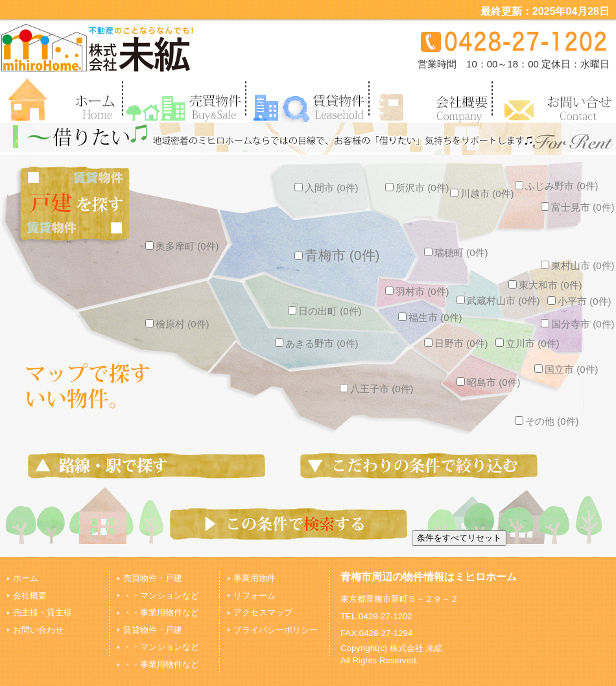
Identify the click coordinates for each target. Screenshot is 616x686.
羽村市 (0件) (417, 291)
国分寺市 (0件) (578, 324)
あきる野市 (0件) (317, 343)
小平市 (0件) (579, 301)
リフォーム (255, 596)
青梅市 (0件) (337, 255)
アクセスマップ (263, 612)
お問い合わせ (38, 630)
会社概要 (30, 596)
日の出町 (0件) (325, 311)
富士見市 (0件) (578, 207)
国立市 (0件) (566, 369)
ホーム (26, 578)
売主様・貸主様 (42, 612)
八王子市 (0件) (377, 389)
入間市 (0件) (326, 188)
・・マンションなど (161, 596)
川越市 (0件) (482, 194)
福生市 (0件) (430, 317)
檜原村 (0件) (177, 324)
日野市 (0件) (456, 343)
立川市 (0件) (527, 343)
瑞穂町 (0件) (456, 253)
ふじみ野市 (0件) (557, 186)
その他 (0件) (547, 421)
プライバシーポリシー (276, 630)
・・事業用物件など (161, 612)
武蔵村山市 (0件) (498, 301)
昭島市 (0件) (489, 382)
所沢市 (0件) (417, 188)
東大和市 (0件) (545, 285)
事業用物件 (255, 578)
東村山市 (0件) (578, 266)
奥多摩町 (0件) (182, 246)
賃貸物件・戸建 (153, 630)
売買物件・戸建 (153, 578)
